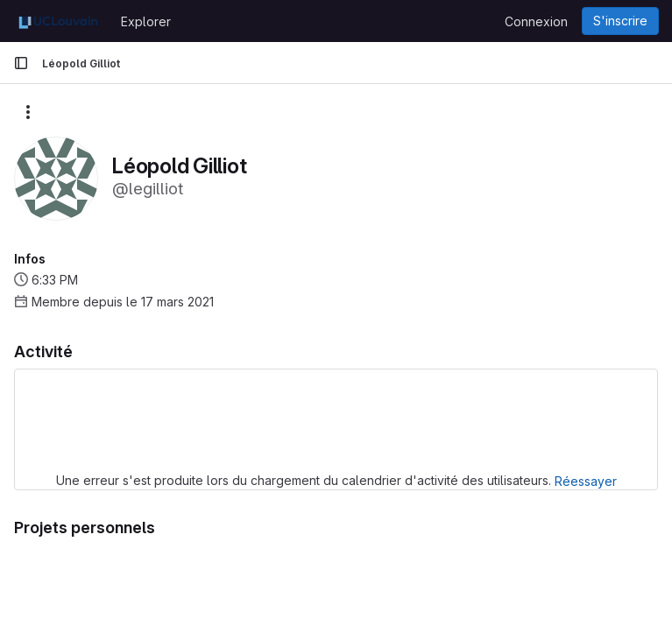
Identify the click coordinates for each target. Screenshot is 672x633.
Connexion (536, 21)
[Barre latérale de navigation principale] (21, 63)
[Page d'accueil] (58, 21)
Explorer (146, 21)
